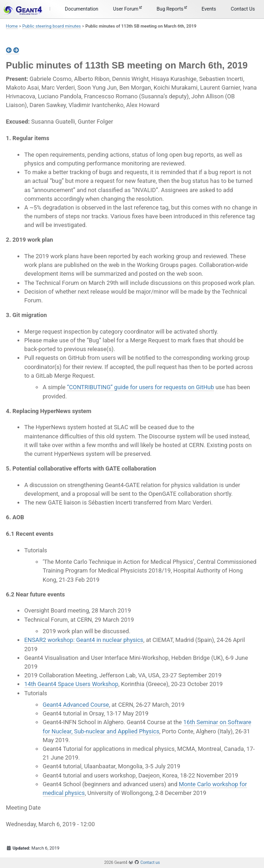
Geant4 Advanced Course (76, 705)
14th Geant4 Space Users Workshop (72, 684)
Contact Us (243, 9)
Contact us (150, 862)
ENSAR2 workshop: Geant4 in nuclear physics (84, 640)
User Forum (128, 9)
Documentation (82, 9)
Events (209, 9)
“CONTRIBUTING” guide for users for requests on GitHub (141, 387)
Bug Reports (172, 9)
